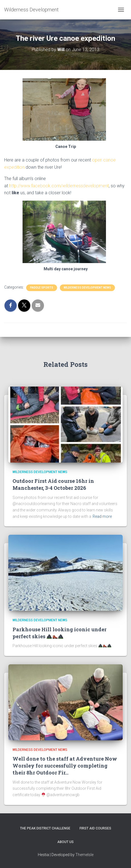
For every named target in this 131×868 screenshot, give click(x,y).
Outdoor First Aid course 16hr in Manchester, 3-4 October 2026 (53, 484)
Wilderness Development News (87, 288)
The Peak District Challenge (45, 828)
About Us (65, 842)
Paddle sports (42, 288)
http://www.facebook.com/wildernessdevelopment (59, 186)
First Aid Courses (95, 828)
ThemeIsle (84, 855)
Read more (102, 516)
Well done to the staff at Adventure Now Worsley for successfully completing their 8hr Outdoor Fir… (65, 766)
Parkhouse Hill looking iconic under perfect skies (60, 633)
